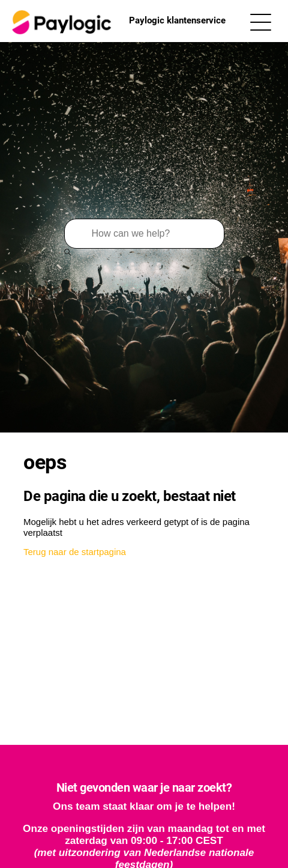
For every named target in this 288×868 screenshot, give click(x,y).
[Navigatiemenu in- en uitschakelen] (261, 21)
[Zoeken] (144, 234)
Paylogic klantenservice (117, 21)
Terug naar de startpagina (75, 552)
